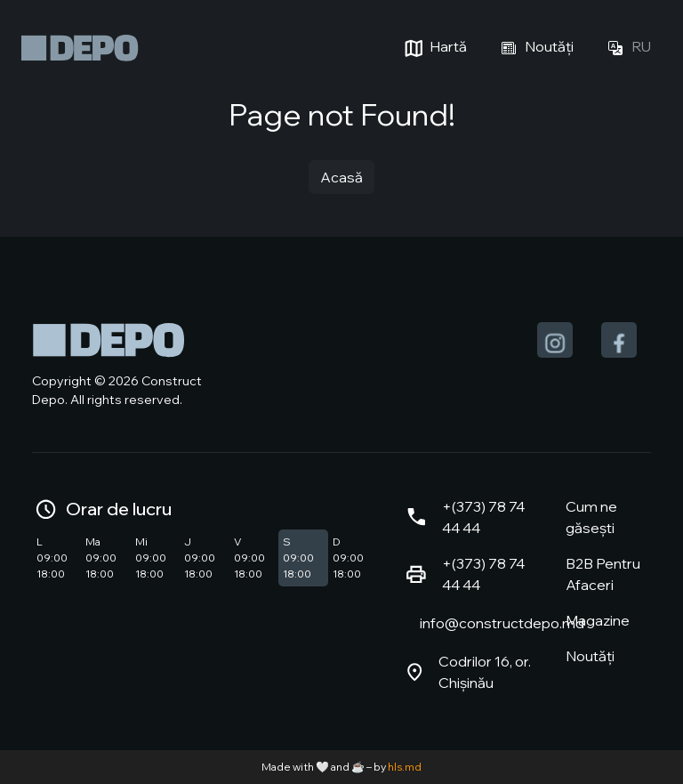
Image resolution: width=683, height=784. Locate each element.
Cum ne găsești (591, 517)
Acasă (341, 177)
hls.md (405, 767)
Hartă (434, 48)
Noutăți (534, 48)
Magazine (598, 620)
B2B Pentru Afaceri (603, 574)
